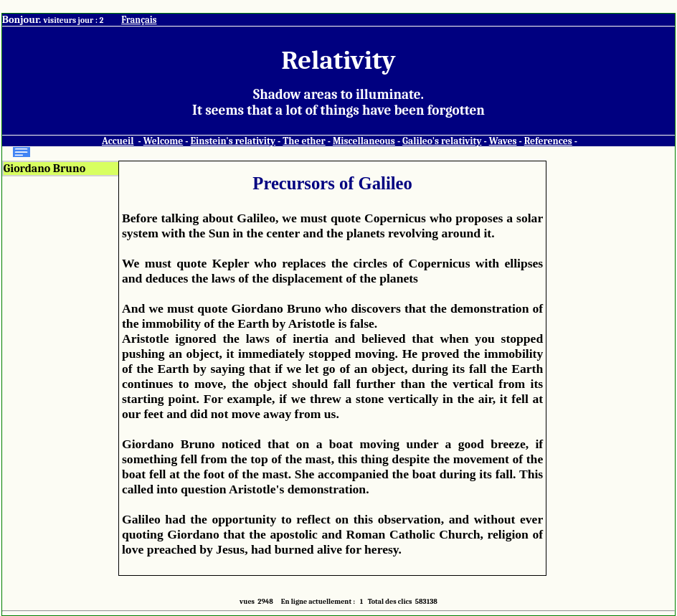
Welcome (164, 141)
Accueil (118, 141)
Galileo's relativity (442, 141)
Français (139, 20)
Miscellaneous (364, 141)
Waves (503, 141)
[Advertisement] (608, 376)
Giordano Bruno (44, 169)
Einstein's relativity (233, 141)
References (548, 141)
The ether (304, 141)
